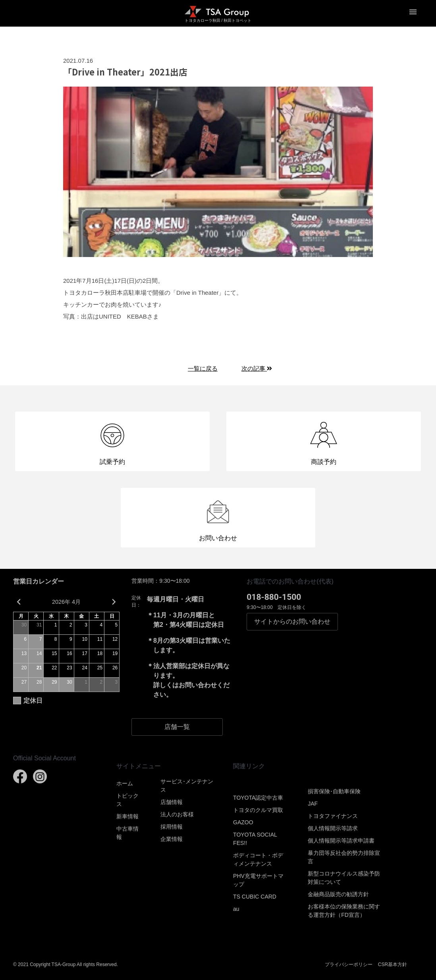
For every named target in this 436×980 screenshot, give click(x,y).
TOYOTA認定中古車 (258, 798)
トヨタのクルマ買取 (258, 810)
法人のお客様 (177, 814)
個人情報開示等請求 (333, 828)
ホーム (125, 783)
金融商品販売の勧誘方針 (338, 894)
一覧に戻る (203, 368)
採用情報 (172, 827)
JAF (313, 804)
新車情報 (127, 816)
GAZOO (243, 822)
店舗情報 (172, 802)
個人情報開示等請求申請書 (341, 841)
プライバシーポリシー (349, 965)
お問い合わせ (292, 622)
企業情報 (172, 839)
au (236, 909)
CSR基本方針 (393, 965)
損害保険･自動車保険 (334, 791)
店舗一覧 (177, 727)
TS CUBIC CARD (255, 897)
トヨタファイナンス (333, 816)
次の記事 (257, 368)
